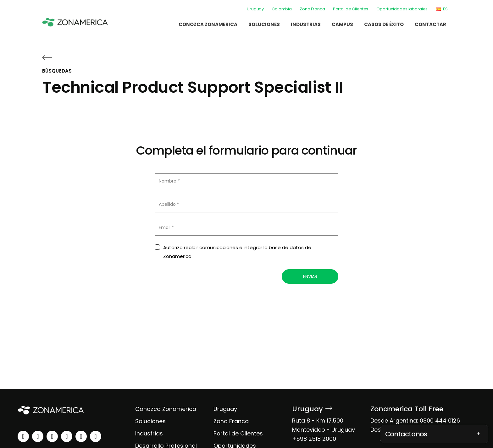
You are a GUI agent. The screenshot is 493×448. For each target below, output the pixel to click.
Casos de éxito (384, 24)
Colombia (282, 9)
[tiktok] (96, 436)
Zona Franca (312, 9)
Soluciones (264, 24)
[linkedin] (23, 436)
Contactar (430, 24)
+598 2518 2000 (314, 439)
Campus (342, 24)
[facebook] (52, 436)
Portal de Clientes (351, 9)
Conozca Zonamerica (208, 24)
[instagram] (38, 436)
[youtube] (67, 436)
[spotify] (81, 436)
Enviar (310, 276)
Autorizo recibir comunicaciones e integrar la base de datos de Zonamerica (237, 252)
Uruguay (255, 9)
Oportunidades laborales (402, 9)
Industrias (306, 24)
